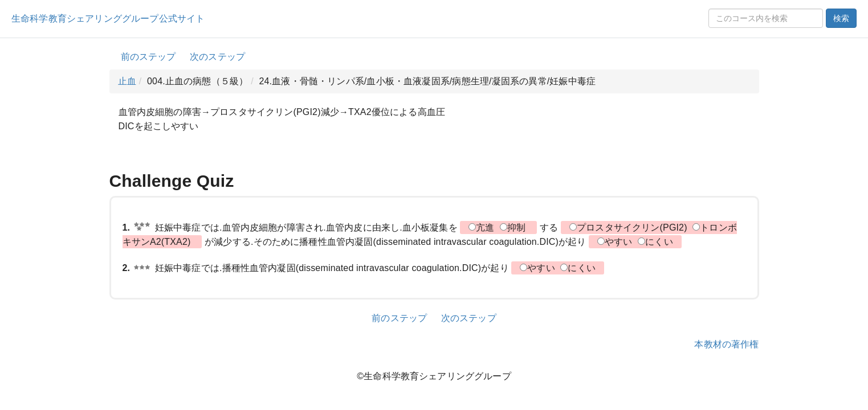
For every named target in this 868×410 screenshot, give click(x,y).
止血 (127, 81)
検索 (841, 18)
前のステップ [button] (148, 57)
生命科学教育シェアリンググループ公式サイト (108, 19)
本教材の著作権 (726, 344)
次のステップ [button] (217, 57)
